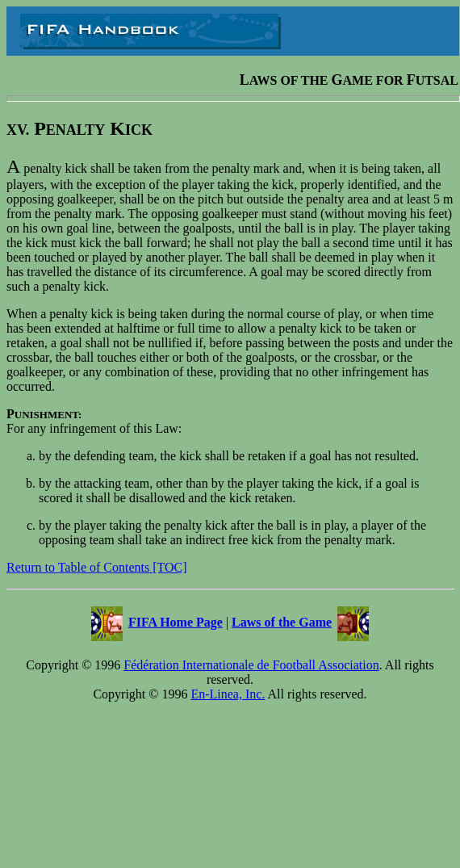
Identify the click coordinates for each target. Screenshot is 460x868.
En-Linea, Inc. (228, 694)
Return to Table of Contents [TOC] (97, 567)
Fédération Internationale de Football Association (251, 665)
